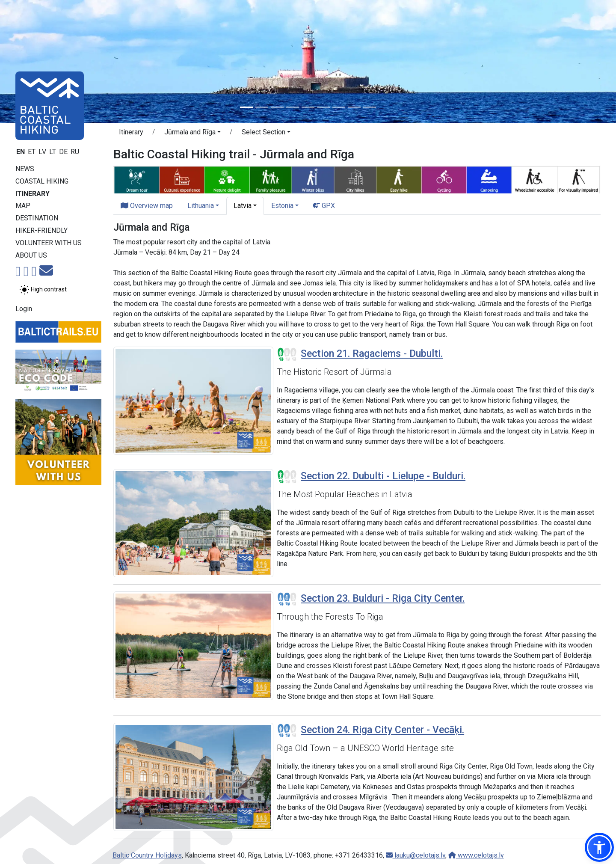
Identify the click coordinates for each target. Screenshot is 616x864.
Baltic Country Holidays (147, 855)
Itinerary (33, 194)
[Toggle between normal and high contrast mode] (43, 290)
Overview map (147, 206)
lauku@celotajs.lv (416, 855)
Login (24, 309)
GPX (324, 206)
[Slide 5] (308, 107)
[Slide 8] (354, 107)
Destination (37, 218)
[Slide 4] (293, 107)
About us (31, 255)
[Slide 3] (277, 107)
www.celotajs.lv (476, 855)
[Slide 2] (262, 107)
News (25, 169)
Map (23, 206)
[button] (192, 134)
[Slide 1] (246, 107)
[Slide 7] (339, 107)
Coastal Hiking (42, 181)
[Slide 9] (370, 107)
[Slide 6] (323, 107)
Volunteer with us (49, 243)
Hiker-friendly (41, 230)
